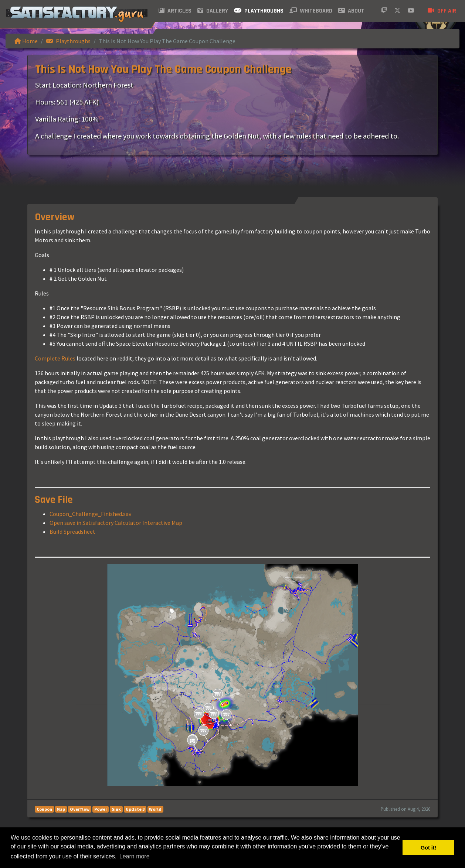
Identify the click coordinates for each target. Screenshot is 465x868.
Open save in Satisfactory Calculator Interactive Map (116, 523)
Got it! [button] (428, 848)
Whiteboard (311, 11)
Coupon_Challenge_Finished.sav (90, 514)
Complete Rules (55, 358)
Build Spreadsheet (72, 532)
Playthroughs (259, 11)
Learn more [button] (135, 856)
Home (26, 41)
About (351, 11)
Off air (442, 11)
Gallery (213, 11)
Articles (175, 11)
